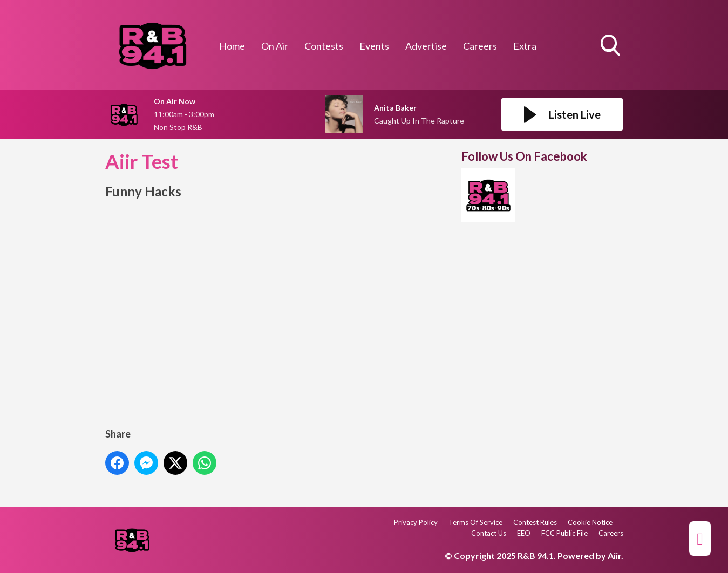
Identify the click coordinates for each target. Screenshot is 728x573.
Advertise (426, 46)
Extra (525, 46)
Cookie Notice (590, 522)
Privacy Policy (416, 522)
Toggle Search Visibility (611, 46)
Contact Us (489, 533)
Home (232, 46)
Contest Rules (535, 522)
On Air (275, 46)
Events (374, 46)
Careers (480, 46)
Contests (324, 46)
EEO (524, 533)
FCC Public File (564, 533)
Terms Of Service (475, 522)
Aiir (614, 555)
